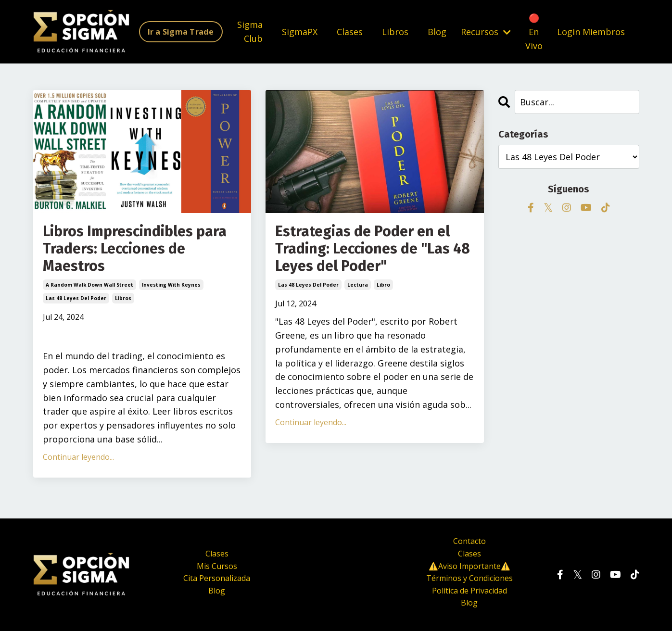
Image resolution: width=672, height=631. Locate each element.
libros (123, 298)
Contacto (469, 541)
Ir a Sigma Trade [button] (181, 32)
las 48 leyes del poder (76, 298)
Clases (350, 32)
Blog (437, 32)
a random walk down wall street (89, 285)
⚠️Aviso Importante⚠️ (469, 566)
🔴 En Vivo (534, 32)
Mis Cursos (217, 566)
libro (383, 285)
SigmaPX (300, 32)
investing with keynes (171, 285)
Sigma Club (250, 32)
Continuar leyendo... (78, 457)
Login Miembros (591, 32)
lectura (358, 285)
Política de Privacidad (469, 591)
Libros (395, 32)
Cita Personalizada (217, 578)
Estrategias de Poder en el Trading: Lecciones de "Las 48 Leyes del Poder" (373, 249)
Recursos (486, 32)
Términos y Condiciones (469, 578)
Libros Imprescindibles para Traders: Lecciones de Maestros (135, 249)
